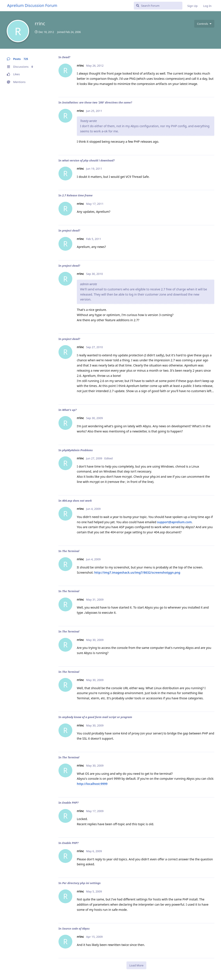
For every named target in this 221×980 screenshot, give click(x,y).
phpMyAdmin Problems (77, 450)
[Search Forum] (158, 6)
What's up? (69, 410)
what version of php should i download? (88, 160)
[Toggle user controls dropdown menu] (204, 24)
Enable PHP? (70, 803)
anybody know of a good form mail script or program (97, 717)
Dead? (66, 57)
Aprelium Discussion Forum (32, 5)
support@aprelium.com (174, 522)
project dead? (71, 230)
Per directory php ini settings (81, 883)
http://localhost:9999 (92, 784)
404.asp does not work (77, 501)
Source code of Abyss (76, 928)
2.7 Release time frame (77, 195)
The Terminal (71, 551)
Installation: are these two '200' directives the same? (97, 102)
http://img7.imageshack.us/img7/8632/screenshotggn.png (137, 572)
